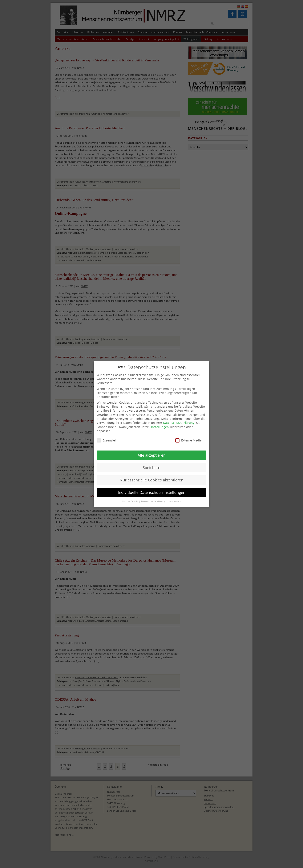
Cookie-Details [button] (130, 498)
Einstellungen (159, 423)
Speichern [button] (151, 464)
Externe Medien (189, 437)
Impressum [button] (175, 498)
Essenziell (107, 437)
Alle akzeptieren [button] (152, 452)
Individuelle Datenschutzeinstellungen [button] (152, 489)
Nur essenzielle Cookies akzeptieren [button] (151, 476)
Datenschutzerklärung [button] (154, 498)
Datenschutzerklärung (179, 419)
